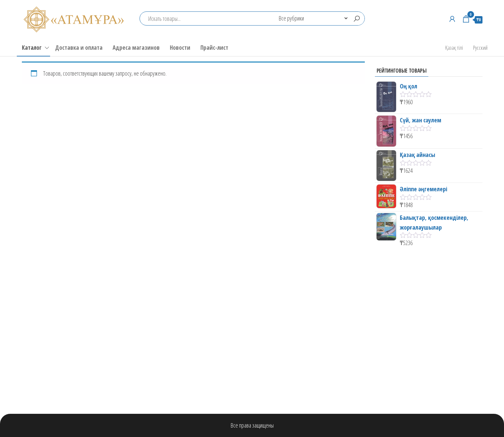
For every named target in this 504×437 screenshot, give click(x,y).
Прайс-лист (214, 48)
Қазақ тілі (454, 48)
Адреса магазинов (136, 48)
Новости (180, 48)
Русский (480, 48)
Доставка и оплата (79, 48)
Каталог (32, 48)
